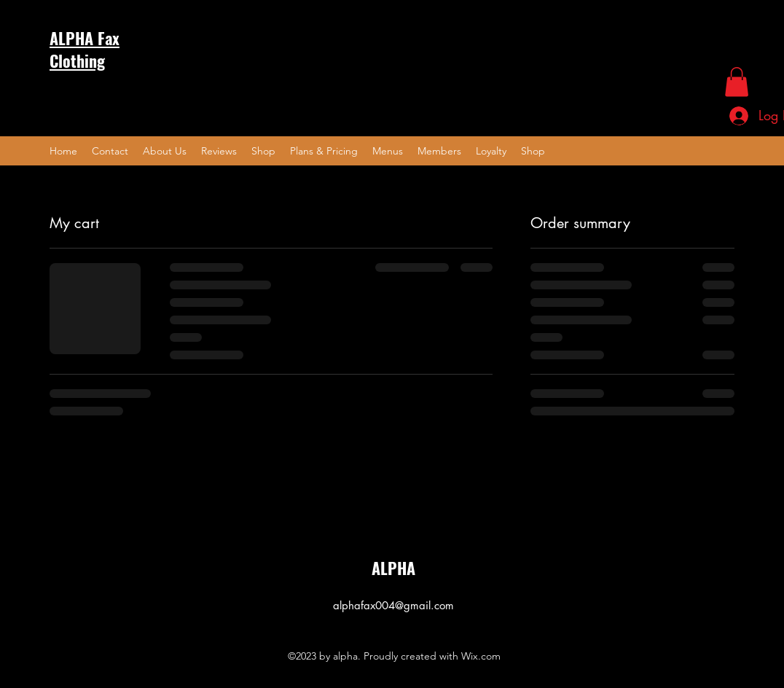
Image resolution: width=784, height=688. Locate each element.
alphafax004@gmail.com (393, 605)
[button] (737, 82)
